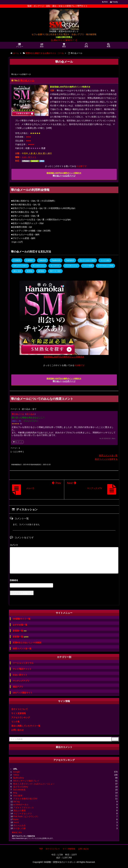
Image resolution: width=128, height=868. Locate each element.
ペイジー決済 (88, 266)
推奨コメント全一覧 (108, 455)
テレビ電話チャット (22, 669)
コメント (14, 545)
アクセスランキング (21, 717)
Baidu (16, 819)
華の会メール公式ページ (64, 174)
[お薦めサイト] (58, 40)
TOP (41, 849)
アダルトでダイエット (24, 808)
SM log (16, 802)
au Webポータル (21, 805)
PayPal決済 (70, 260)
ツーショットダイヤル (23, 663)
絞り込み (30, 414)
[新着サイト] (71, 40)
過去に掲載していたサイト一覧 (26, 726)
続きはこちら (17, 832)
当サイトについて (20, 709)
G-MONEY (30, 260)
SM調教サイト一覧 (22, 619)
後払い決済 (17, 271)
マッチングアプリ (21, 681)
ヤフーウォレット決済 (105, 266)
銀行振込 (41, 271)
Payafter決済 (56, 260)
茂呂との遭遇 (19, 810)
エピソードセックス (23, 813)
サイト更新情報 (19, 713)
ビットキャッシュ (71, 266)
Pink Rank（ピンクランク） (26, 816)
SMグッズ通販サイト (23, 693)
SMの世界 (18, 796)
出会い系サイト (29, 157)
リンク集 (15, 722)
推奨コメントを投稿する (106, 459)
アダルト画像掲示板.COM (25, 799)
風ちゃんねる (19, 825)
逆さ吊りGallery (21, 787)
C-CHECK (17, 260)
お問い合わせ (18, 730)
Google (17, 772)
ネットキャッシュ (39, 266)
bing (15, 793)
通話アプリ (18, 687)
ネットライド (55, 266)
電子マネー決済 (55, 271)
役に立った (18, 442)
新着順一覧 (20, 631)
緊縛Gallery (19, 778)
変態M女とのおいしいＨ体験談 (27, 643)
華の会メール (27, 80)
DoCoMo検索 (19, 790)
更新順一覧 (21, 637)
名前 (64, 581)
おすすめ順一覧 (20, 625)
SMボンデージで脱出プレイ (26, 781)
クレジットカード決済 (87, 260)
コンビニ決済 (105, 260)
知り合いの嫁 (19, 828)
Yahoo (16, 775)
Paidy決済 (42, 260)
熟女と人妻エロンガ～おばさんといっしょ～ (34, 784)
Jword (16, 822)
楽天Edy (30, 271)
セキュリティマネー (20, 266)
